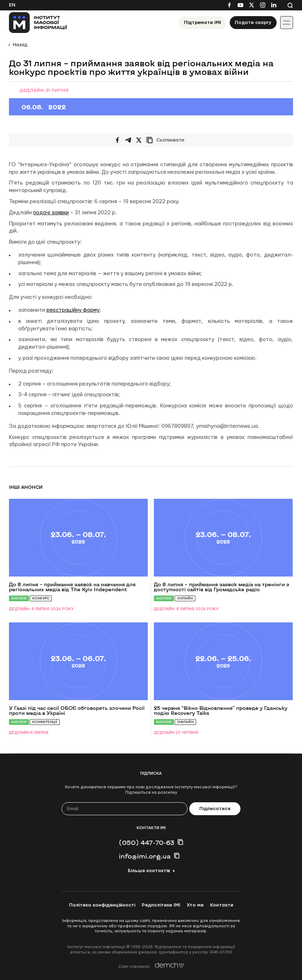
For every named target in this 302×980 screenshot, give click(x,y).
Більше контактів (149, 871)
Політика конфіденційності (102, 905)
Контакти (222, 905)
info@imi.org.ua (145, 856)
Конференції (45, 722)
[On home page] (38, 23)
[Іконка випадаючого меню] (287, 23)
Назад (20, 45)
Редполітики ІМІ (161, 905)
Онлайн (185, 598)
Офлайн (185, 722)
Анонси (19, 598)
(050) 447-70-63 (147, 842)
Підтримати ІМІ (203, 23)
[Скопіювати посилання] (167, 140)
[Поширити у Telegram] (128, 140)
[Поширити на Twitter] (139, 140)
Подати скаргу (253, 23)
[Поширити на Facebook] (117, 140)
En (12, 5)
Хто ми (195, 905)
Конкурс (41, 598)
